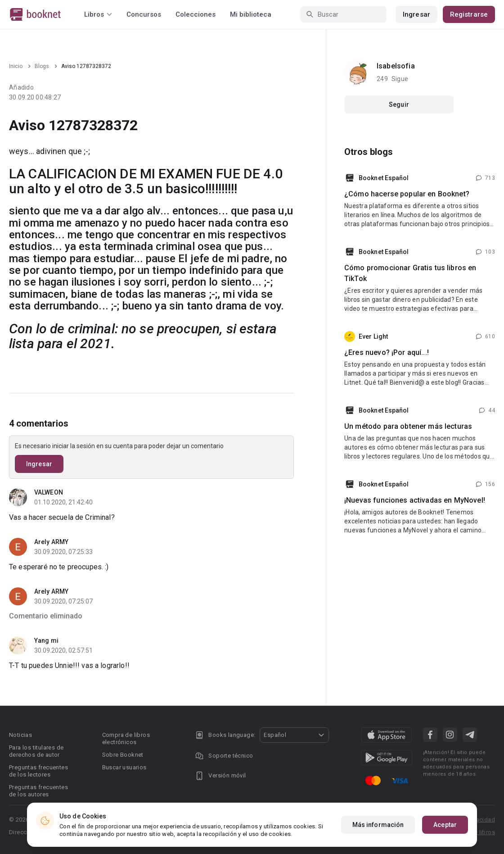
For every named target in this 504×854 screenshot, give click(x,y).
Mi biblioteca (251, 14)
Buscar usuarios (124, 767)
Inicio (16, 66)
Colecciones (196, 14)
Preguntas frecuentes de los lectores (38, 771)
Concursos (144, 14)
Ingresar (416, 14)
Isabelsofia (396, 66)
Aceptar (445, 825)
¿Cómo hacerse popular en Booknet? (407, 194)
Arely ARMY (51, 542)
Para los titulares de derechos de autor (36, 751)
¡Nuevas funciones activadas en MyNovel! (415, 500)
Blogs (42, 66)
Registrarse (469, 14)
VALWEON (49, 492)
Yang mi (46, 640)
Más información (378, 825)
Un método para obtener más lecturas (408, 426)
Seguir (399, 104)
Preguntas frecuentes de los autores (38, 791)
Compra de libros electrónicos (126, 738)
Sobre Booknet (123, 755)
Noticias (20, 735)
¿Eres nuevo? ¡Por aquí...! (387, 352)
